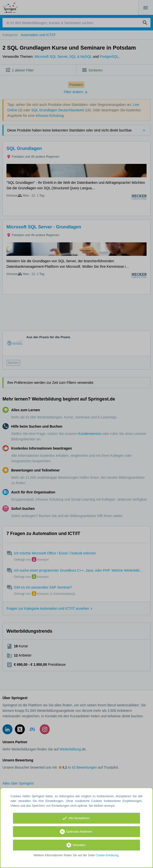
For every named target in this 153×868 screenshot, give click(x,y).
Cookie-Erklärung (107, 855)
